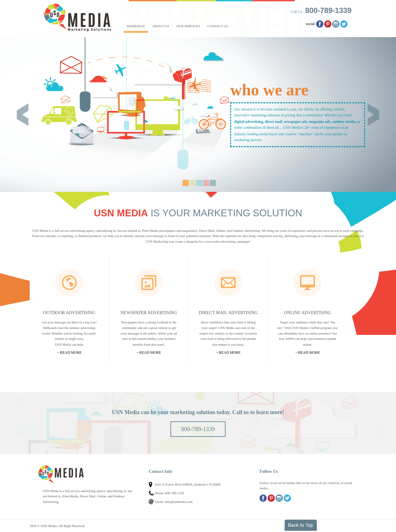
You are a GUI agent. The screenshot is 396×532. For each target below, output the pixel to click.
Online (308, 283)
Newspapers (149, 283)
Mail (228, 283)
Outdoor (69, 283)
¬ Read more (69, 353)
